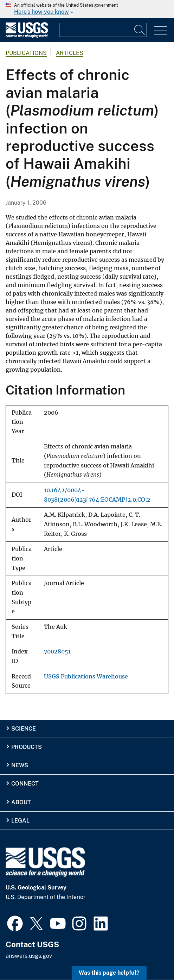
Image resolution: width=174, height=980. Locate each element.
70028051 (57, 652)
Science (24, 729)
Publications (26, 53)
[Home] (27, 36)
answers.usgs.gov (29, 956)
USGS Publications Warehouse (86, 677)
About (21, 802)
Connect (25, 784)
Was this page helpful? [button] (109, 973)
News (20, 765)
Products (27, 747)
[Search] (140, 30)
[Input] (103, 30)
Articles (70, 53)
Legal (20, 821)
